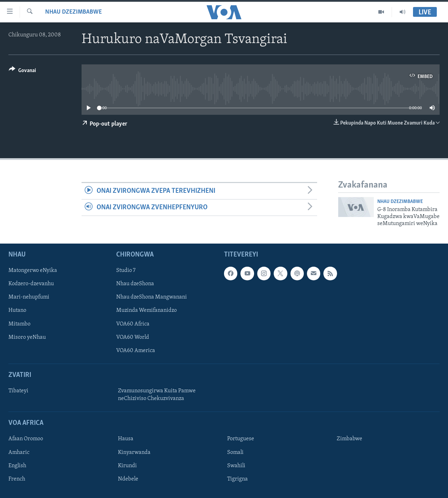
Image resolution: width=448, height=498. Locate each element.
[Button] (22, 72)
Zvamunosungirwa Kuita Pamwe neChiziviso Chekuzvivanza (157, 395)
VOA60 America (136, 350)
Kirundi (127, 465)
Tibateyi (18, 391)
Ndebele (128, 479)
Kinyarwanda (134, 452)
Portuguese (241, 439)
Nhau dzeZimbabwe (73, 12)
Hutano (17, 310)
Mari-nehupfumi (29, 297)
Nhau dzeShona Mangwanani (152, 297)
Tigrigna (237, 479)
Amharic (19, 452)
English (17, 465)
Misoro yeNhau (27, 337)
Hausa (126, 439)
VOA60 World (133, 337)
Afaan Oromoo (26, 439)
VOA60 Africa (133, 324)
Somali (235, 452)
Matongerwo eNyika (33, 271)
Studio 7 (126, 271)
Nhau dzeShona (135, 284)
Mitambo (19, 324)
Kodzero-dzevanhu (31, 284)
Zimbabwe (349, 439)
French (17, 479)
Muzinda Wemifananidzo (146, 310)
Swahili (236, 465)
